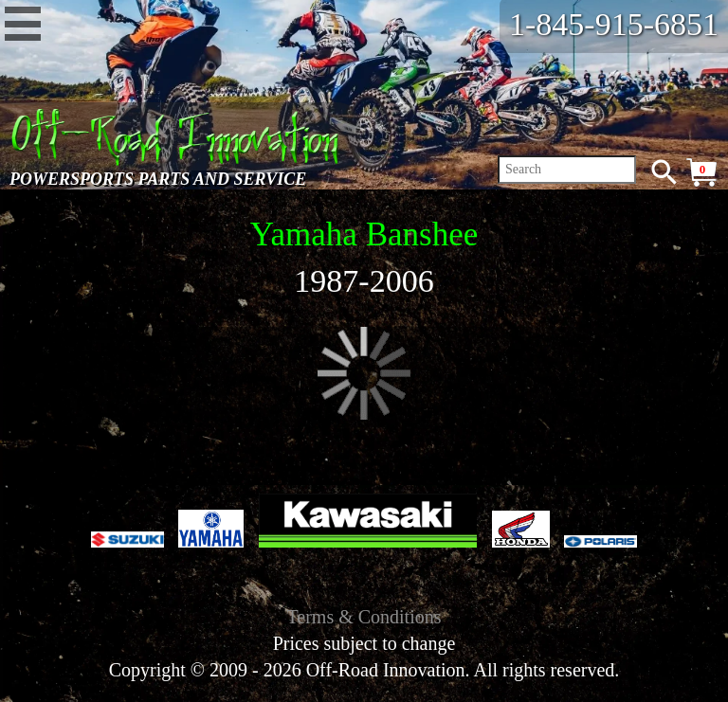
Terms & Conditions (364, 617)
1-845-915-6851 (614, 24)
